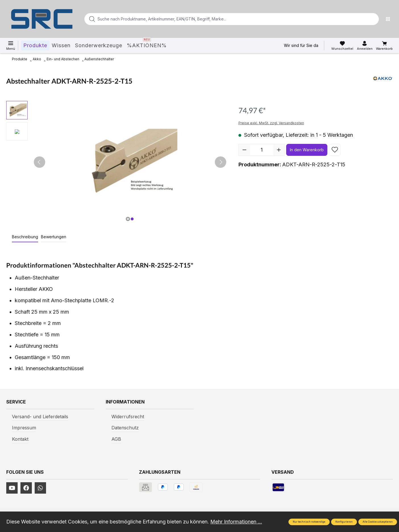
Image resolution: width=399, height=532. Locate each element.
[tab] (25, 237)
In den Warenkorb (307, 150)
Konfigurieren (344, 522)
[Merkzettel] (342, 46)
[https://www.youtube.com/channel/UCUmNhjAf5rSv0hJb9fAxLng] (12, 488)
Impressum (24, 428)
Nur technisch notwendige (309, 522)
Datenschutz (125, 428)
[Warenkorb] (384, 46)
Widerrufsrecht (128, 417)
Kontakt (20, 439)
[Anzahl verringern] (244, 150)
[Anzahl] (262, 150)
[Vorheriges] (40, 162)
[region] (117, 162)
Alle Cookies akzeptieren (378, 522)
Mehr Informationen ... (236, 522)
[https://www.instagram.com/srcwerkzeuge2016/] (40, 488)
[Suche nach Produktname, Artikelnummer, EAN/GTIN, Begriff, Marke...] (223, 19)
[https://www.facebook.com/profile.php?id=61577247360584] (26, 488)
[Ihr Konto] (365, 46)
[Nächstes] (221, 162)
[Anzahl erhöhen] (279, 150)
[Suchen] (373, 19)
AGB (116, 439)
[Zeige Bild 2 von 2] (132, 219)
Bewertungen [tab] (54, 237)
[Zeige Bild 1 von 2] (128, 219)
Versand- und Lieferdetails (40, 417)
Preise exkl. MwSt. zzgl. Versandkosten (271, 123)
